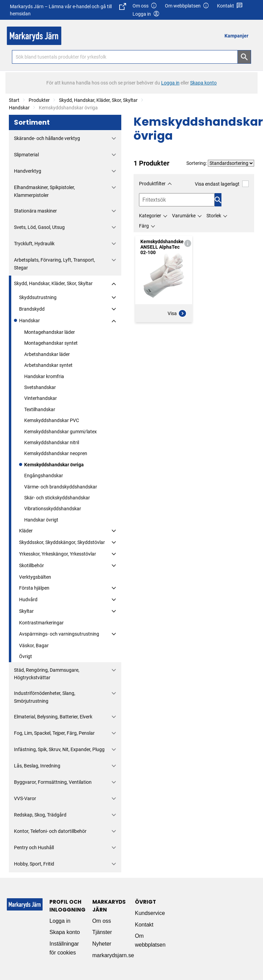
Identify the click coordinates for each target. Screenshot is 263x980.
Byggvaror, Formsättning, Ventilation (53, 782)
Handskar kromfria (44, 376)
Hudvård (28, 600)
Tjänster (102, 932)
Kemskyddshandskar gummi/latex (60, 432)
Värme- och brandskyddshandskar (61, 487)
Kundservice (150, 913)
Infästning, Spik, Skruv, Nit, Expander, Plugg (59, 749)
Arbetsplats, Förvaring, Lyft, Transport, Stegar (55, 264)
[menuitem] (238, 36)
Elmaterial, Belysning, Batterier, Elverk (53, 717)
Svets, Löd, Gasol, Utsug (39, 227)
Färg (144, 226)
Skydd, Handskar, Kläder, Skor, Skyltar (98, 100)
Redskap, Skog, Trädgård (40, 815)
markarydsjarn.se (113, 955)
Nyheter (102, 944)
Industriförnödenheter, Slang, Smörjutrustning (45, 697)
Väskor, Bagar (34, 645)
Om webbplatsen (187, 6)
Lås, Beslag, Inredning (37, 766)
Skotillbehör (32, 565)
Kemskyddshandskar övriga (54, 465)
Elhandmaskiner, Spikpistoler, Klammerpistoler (44, 191)
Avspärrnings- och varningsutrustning (59, 634)
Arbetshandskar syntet (48, 365)
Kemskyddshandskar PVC (52, 420)
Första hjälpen (34, 588)
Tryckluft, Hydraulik (34, 244)
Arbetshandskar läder (47, 354)
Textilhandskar (40, 409)
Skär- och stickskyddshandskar (57, 498)
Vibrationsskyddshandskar (53, 509)
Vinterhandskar (41, 398)
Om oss (145, 6)
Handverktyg (28, 171)
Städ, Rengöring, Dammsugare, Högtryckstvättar (47, 674)
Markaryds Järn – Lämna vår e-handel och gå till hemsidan (68, 10)
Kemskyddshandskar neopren (56, 453)
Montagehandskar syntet (51, 343)
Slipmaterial (26, 155)
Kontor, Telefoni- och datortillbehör (50, 831)
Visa (177, 313)
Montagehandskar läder (50, 332)
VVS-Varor (25, 798)
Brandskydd (32, 309)
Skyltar (26, 611)
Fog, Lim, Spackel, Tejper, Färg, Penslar (54, 733)
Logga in (60, 921)
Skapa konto (65, 932)
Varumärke (184, 216)
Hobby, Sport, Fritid (34, 864)
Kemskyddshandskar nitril (52, 442)
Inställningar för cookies (64, 948)
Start (14, 100)
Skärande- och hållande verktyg (47, 138)
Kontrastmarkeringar (41, 623)
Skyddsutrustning (38, 297)
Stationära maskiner (35, 211)
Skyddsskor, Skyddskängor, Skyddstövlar (62, 542)
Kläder (26, 531)
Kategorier (150, 216)
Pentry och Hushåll (34, 847)
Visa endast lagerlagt (222, 184)
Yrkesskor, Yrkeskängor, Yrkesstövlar (58, 554)
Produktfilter (152, 184)
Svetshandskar (40, 387)
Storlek (214, 216)
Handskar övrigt (41, 520)
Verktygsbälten (35, 577)
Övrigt (26, 656)
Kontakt (230, 6)
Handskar (19, 108)
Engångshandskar (44, 476)
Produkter (39, 100)
